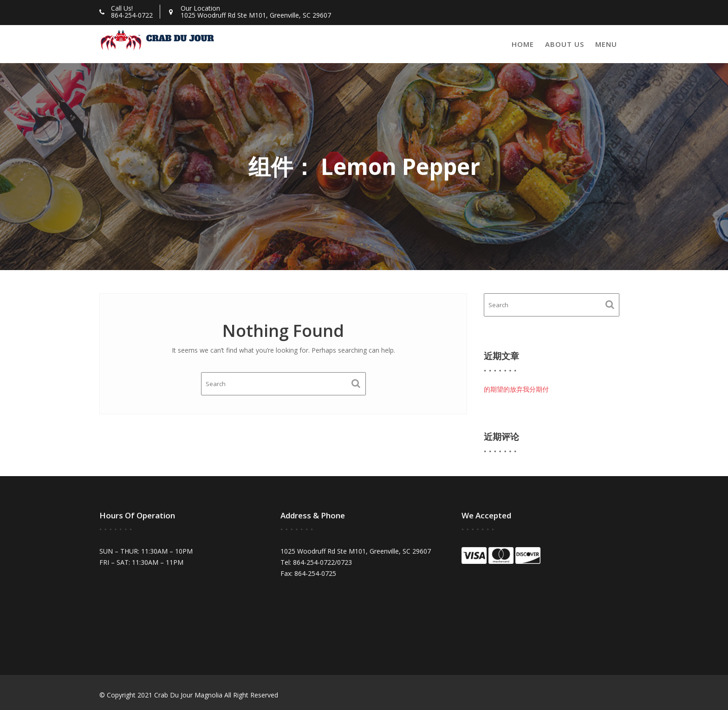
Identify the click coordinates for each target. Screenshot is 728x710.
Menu (606, 44)
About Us (565, 44)
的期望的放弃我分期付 (516, 389)
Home (523, 44)
